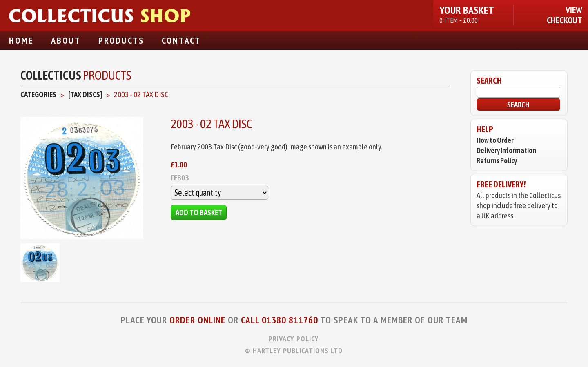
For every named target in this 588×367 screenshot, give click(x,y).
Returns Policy (497, 161)
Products (121, 40)
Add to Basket (199, 212)
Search (518, 105)
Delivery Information (506, 150)
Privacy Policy (294, 339)
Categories (38, 94)
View (574, 10)
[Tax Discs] (85, 94)
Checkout (565, 20)
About (66, 40)
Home (21, 40)
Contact (181, 40)
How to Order (495, 140)
